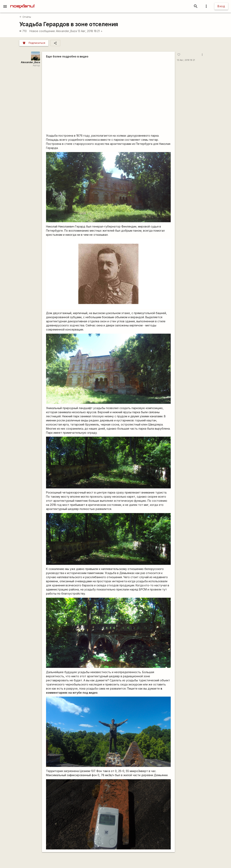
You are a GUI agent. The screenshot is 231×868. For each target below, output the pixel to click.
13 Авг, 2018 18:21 (90, 31)
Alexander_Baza (66, 31)
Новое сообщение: (42, 31)
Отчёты (25, 17)
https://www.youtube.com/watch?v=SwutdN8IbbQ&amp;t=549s (108, 96)
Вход (221, 6)
